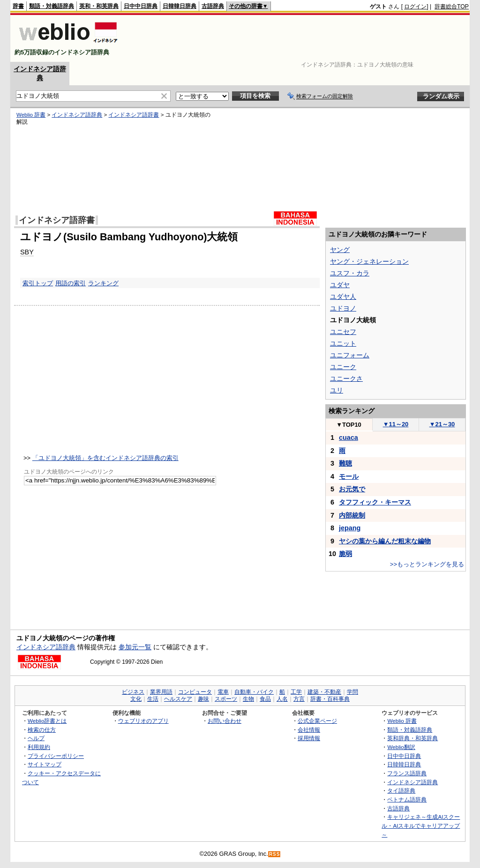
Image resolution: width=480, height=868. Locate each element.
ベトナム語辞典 (407, 799)
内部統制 (352, 515)
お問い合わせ (225, 721)
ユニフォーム (350, 355)
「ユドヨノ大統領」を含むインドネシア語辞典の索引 (105, 458)
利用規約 (39, 747)
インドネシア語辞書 (134, 115)
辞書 (18, 6)
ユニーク (343, 367)
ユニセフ (343, 332)
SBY (27, 252)
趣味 (203, 699)
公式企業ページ (317, 721)
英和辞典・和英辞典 (412, 738)
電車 (223, 692)
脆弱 (345, 554)
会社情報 (309, 730)
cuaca (349, 438)
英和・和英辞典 (99, 6)
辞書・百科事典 (330, 699)
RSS (275, 854)
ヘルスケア (178, 699)
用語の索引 (71, 283)
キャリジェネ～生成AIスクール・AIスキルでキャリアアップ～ (421, 825)
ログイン (415, 7)
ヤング (340, 250)
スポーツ (226, 699)
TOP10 (349, 425)
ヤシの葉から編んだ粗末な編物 (385, 541)
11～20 (396, 424)
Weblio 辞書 (31, 115)
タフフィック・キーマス (375, 502)
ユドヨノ (343, 308)
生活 (153, 699)
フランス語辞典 (407, 773)
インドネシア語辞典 (77, 115)
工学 (296, 692)
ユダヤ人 (343, 297)
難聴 (345, 463)
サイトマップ (45, 764)
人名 (282, 699)
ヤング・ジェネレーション (369, 261)
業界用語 (161, 692)
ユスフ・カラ (350, 273)
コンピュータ (195, 692)
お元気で (352, 489)
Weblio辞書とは (47, 721)
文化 (136, 699)
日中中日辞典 (141, 6)
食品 (265, 699)
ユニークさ (346, 378)
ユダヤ (340, 285)
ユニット (343, 343)
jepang (350, 528)
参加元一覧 (135, 647)
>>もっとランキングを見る (427, 564)
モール (349, 476)
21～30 (442, 424)
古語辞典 (213, 6)
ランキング (103, 283)
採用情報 (309, 738)
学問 (352, 692)
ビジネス (133, 692)
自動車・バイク (254, 692)
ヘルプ (36, 738)
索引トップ (38, 283)
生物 (248, 699)
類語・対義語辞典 (52, 6)
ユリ (337, 390)
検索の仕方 (42, 730)
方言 (299, 699)
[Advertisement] (298, 38)
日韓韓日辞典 (180, 6)
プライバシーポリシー (56, 756)
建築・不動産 (324, 692)
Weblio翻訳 (401, 747)
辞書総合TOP (452, 7)
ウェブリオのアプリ (143, 721)
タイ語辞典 (401, 790)
